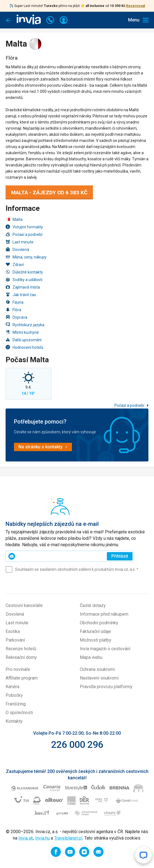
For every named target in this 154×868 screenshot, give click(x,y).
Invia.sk (26, 838)
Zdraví (15, 264)
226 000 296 (77, 744)
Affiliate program (22, 678)
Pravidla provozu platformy (106, 687)
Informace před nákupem (104, 614)
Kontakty (14, 721)
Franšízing (16, 704)
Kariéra (12, 687)
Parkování (15, 640)
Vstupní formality (24, 227)
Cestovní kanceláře (24, 605)
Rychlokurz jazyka (25, 325)
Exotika (13, 631)
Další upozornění (24, 340)
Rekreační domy (21, 657)
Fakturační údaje (95, 631)
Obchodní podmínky (99, 623)
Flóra (13, 310)
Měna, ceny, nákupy (26, 257)
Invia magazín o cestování (105, 649)
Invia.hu (42, 838)
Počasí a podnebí (24, 234)
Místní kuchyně (22, 332)
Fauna (15, 302)
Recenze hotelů (21, 649)
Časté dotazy (93, 605)
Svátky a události (24, 280)
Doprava (16, 317)
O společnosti (19, 713)
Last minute (20, 242)
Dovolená (17, 249)
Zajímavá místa (23, 287)
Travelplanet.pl (68, 838)
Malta (14, 219)
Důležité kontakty (24, 272)
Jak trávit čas (21, 295)
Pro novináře (18, 669)
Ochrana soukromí (97, 669)
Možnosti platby (96, 640)
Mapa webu (91, 657)
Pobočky (14, 695)
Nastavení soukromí (99, 678)
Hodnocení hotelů (24, 347)
